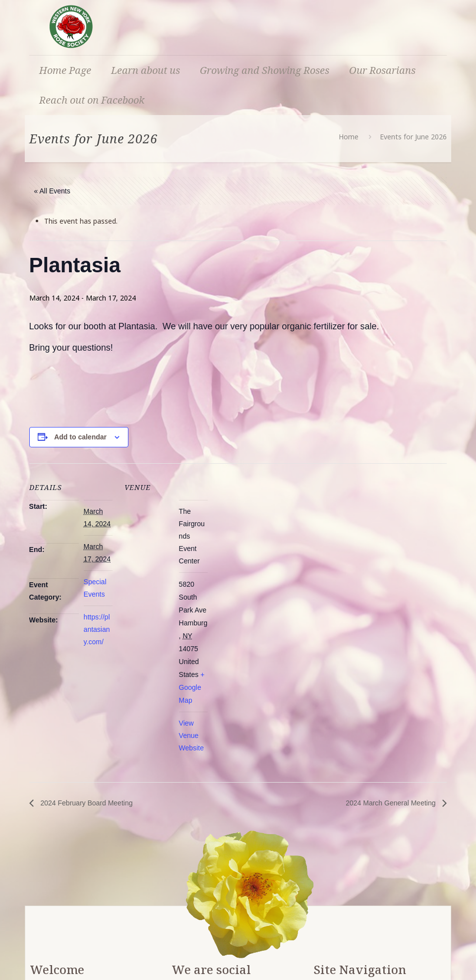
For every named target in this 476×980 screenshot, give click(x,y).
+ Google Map (192, 687)
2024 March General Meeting (391, 803)
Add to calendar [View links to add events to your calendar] (80, 437)
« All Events (52, 191)
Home (349, 137)
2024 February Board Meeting (86, 803)
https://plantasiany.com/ (97, 629)
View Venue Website (191, 735)
